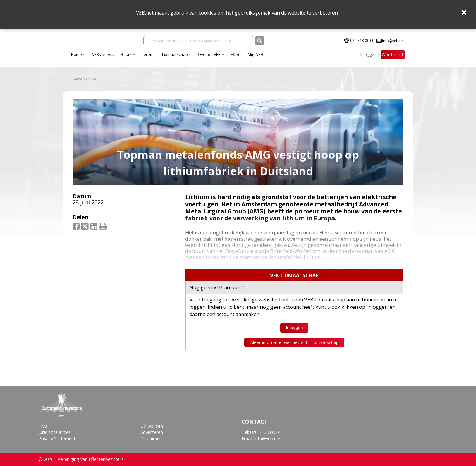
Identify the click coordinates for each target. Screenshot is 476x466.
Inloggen (369, 54)
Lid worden (152, 426)
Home (76, 54)
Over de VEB (209, 54)
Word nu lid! (393, 54)
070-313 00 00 (362, 41)
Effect (236, 54)
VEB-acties (102, 54)
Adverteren (152, 432)
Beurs (126, 54)
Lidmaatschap (175, 54)
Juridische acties (55, 432)
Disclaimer (151, 439)
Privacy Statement (57, 439)
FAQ (43, 426)
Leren (147, 54)
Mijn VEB (255, 54)
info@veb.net (394, 41)
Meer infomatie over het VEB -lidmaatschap (294, 342)
